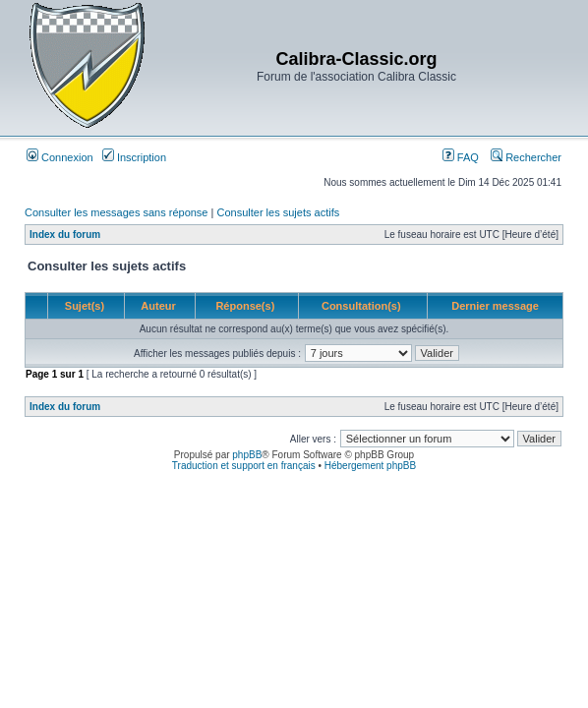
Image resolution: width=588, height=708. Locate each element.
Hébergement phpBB (370, 466)
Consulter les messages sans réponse (116, 212)
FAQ (461, 157)
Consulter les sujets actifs (278, 212)
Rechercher (526, 157)
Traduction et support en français (244, 466)
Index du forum (65, 235)
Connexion (60, 157)
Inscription (134, 157)
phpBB (247, 455)
